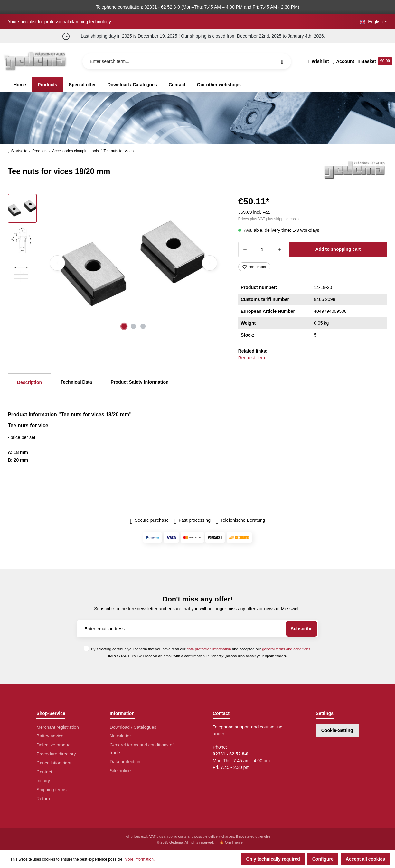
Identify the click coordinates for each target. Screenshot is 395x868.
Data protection (125, 762)
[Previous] (57, 263)
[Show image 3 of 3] (143, 326)
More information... (141, 859)
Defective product (54, 745)
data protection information (209, 649)
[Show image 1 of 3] (124, 326)
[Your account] (344, 61)
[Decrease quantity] (245, 249)
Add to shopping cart (338, 249)
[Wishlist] (319, 61)
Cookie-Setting (337, 730)
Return (43, 799)
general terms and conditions (286, 649)
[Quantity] (262, 249)
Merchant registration (58, 727)
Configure (323, 859)
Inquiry (43, 781)
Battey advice (50, 736)
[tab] (29, 382)
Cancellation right (54, 763)
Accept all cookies (365, 859)
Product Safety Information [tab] (140, 382)
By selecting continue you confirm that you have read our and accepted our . (201, 649)
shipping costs (175, 836)
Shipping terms (51, 790)
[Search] (282, 61)
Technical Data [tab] (76, 382)
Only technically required (273, 859)
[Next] (210, 263)
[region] (115, 263)
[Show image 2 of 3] (134, 326)
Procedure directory (56, 754)
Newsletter (120, 736)
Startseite (18, 151)
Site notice (120, 771)
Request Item (252, 358)
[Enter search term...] (187, 61)
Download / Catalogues (133, 727)
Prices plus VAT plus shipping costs (268, 219)
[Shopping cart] (374, 61)
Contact (44, 772)
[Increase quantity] (280, 249)
